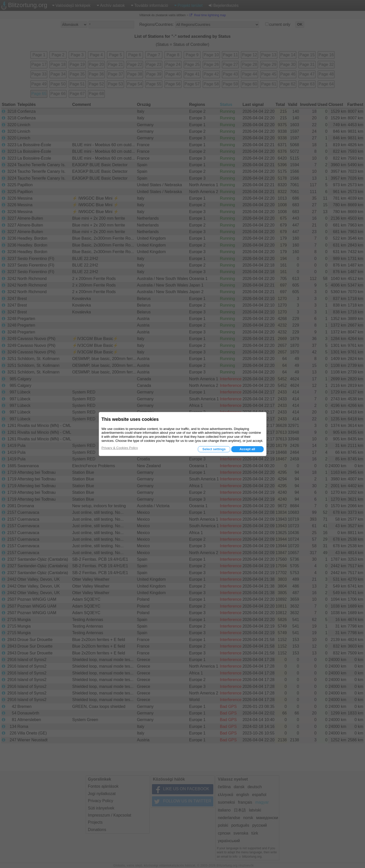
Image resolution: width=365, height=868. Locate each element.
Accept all (247, 449)
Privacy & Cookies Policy (120, 448)
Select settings (214, 449)
